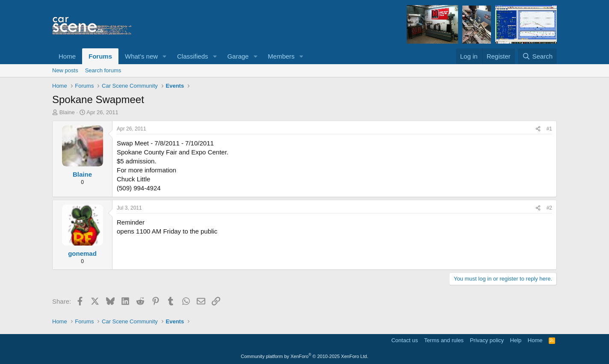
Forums (100, 56)
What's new (141, 56)
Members (281, 56)
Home (67, 56)
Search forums (103, 70)
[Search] (537, 56)
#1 (549, 129)
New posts (65, 70)
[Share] (538, 129)
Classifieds (193, 56)
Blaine (67, 112)
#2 (549, 208)
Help (516, 340)
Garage (238, 56)
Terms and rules (444, 340)
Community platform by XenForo (304, 356)
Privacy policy (487, 340)
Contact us (405, 340)
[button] (165, 56)
